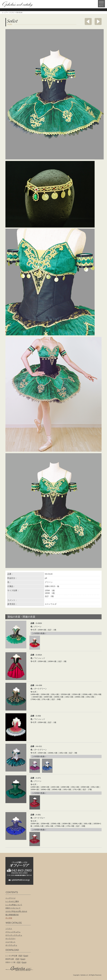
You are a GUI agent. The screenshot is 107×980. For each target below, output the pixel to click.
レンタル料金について (14, 905)
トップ (4, 12)
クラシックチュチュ (13, 932)
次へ (98, 21)
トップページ (10, 898)
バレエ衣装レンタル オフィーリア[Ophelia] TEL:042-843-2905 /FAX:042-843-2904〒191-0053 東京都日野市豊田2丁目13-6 (21, 867)
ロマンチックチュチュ (14, 935)
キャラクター (10, 939)
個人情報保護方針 (12, 915)
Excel (26, 956)
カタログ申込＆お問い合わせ (16, 911)
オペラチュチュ (11, 945)
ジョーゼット (10, 942)
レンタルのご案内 (12, 901)
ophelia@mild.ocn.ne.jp (21, 881)
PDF (20, 956)
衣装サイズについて (13, 908)
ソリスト (12, 12)
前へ (88, 21)
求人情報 (9, 918)
